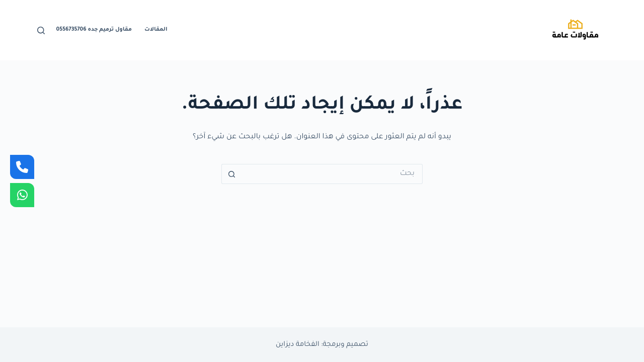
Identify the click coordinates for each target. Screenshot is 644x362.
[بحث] (41, 30)
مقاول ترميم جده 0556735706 (94, 30)
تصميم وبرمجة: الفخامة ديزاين (322, 345)
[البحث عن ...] (332, 174)
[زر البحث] (231, 174)
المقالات (156, 30)
